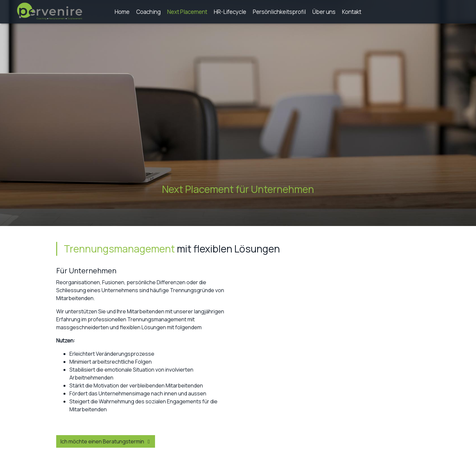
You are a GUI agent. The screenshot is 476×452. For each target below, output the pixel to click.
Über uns (324, 12)
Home (122, 12)
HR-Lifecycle (230, 12)
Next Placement (187, 12)
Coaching (148, 12)
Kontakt (352, 12)
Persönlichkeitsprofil (279, 12)
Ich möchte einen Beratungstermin (106, 441)
